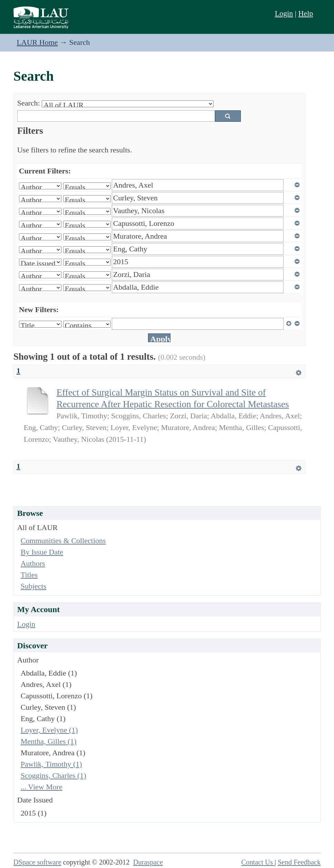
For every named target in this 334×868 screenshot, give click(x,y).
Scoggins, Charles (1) (53, 775)
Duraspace (148, 862)
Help (306, 13)
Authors (33, 563)
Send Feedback (299, 862)
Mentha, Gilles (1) (49, 741)
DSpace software (37, 862)
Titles (29, 575)
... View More (42, 787)
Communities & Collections (63, 541)
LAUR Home (37, 42)
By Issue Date (42, 552)
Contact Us (258, 862)
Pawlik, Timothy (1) (51, 764)
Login (284, 13)
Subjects (34, 586)
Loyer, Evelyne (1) (49, 730)
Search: (29, 103)
